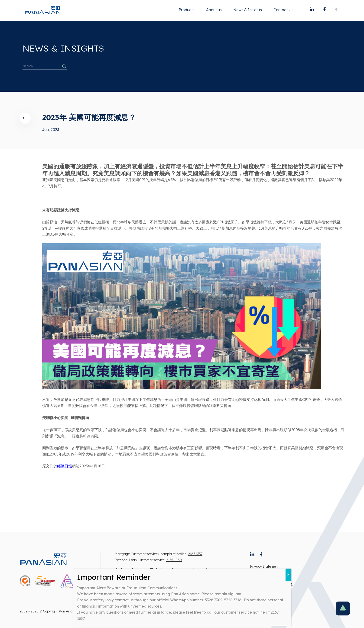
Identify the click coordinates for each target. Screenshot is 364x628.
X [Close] (288, 574)
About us (214, 10)
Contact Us (283, 10)
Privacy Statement (264, 566)
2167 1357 (195, 554)
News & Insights (248, 10)
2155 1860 (174, 560)
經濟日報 (65, 466)
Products (187, 10)
